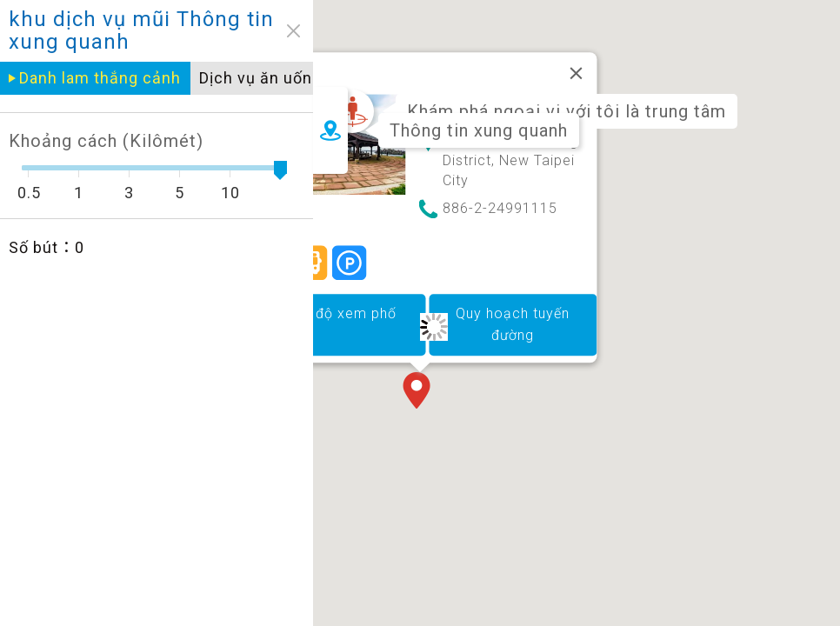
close (281, 31)
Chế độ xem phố (341, 313)
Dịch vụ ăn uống (248, 78)
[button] (420, 392)
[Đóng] (577, 73)
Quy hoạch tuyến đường (513, 325)
